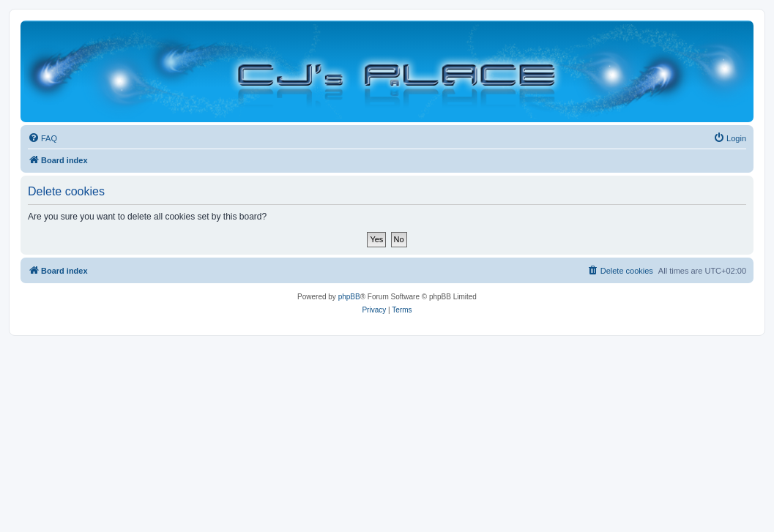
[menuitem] (42, 138)
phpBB (349, 297)
